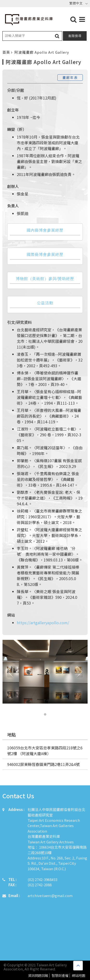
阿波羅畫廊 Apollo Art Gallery (42, 52)
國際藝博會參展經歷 (45, 254)
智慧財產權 (60, 976)
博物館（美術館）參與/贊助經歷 (45, 279)
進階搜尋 (75, 36)
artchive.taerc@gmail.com (50, 895)
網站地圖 (78, 976)
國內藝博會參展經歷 (45, 230)
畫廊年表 (70, 77)
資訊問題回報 (38, 976)
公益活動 (45, 303)
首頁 (7, 52)
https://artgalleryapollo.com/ (43, 623)
